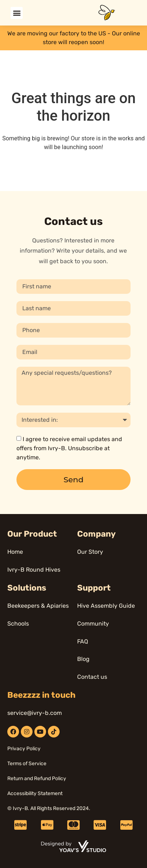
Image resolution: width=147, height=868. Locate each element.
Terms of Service (27, 764)
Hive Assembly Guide (106, 606)
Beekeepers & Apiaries (38, 606)
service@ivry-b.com (35, 713)
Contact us (92, 677)
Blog (83, 659)
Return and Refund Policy (37, 779)
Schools (18, 624)
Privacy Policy (24, 749)
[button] (17, 13)
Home (15, 552)
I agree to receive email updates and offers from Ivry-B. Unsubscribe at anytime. (69, 448)
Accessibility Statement (35, 793)
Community (93, 624)
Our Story (90, 552)
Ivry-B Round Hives (34, 570)
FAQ (83, 641)
